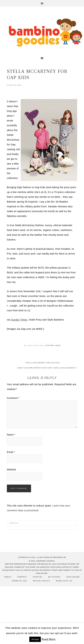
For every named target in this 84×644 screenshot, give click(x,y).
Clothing (50, 345)
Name (11, 435)
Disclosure (73, 577)
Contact (22, 577)
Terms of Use (19, 581)
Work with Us (64, 581)
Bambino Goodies (45, 32)
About (8, 577)
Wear (58, 345)
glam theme (43, 557)
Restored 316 (60, 557)
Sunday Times (19, 320)
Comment (13, 398)
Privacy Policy (41, 581)
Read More (49, 639)
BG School (55, 577)
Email (11, 452)
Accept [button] (35, 639)
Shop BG (38, 577)
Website (11, 470)
